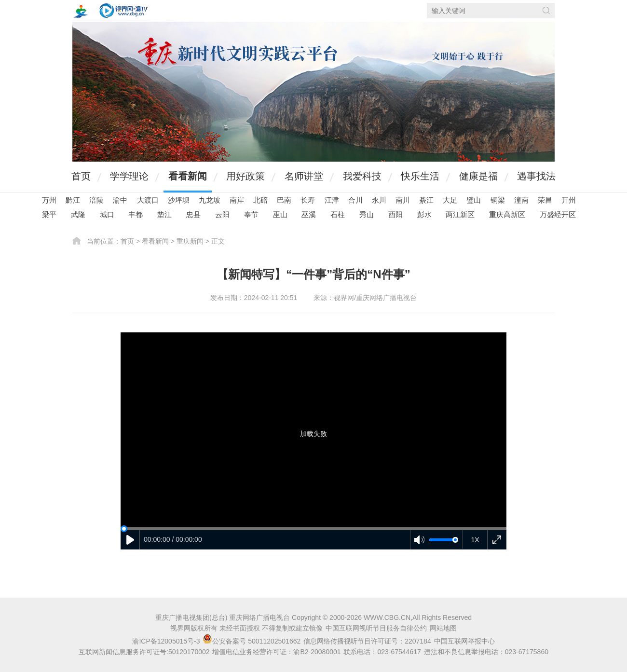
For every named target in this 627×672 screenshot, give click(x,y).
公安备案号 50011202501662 (252, 641)
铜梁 (498, 200)
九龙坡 (210, 200)
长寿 (308, 200)
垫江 (164, 214)
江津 (332, 200)
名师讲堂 (304, 176)
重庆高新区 (507, 214)
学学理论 (129, 176)
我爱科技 (362, 176)
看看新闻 (188, 176)
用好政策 (245, 176)
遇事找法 (536, 176)
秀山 (367, 214)
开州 (569, 200)
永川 (379, 200)
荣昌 (545, 200)
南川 (403, 200)
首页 (81, 176)
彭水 (424, 214)
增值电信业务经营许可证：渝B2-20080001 (276, 652)
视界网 (123, 11)
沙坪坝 (179, 200)
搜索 (546, 10)
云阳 (222, 214)
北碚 (260, 200)
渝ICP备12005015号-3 (166, 641)
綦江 (426, 200)
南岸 (237, 200)
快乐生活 (420, 176)
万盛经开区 (558, 214)
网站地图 (443, 628)
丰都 (136, 214)
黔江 (73, 200)
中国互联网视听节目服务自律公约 (376, 628)
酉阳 (395, 214)
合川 (355, 200)
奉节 (251, 214)
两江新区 (460, 214)
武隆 (78, 214)
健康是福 (478, 176)
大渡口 (148, 200)
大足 (450, 200)
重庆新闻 (190, 241)
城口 (107, 214)
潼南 (521, 200)
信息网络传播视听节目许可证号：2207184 (367, 641)
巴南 (284, 200)
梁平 (49, 214)
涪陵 (96, 200)
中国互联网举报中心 (464, 641)
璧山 (474, 200)
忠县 (193, 214)
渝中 (120, 200)
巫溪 (309, 214)
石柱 (338, 214)
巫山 (280, 214)
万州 (49, 200)
